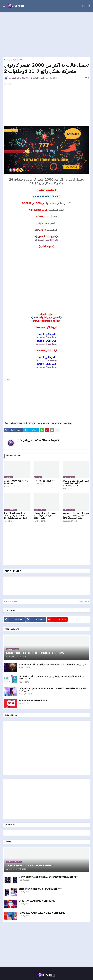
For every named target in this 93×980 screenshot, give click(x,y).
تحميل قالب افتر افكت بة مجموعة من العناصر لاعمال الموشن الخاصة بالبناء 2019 (76, 483)
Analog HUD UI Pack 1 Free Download (16, 482)
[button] (4, 6)
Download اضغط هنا (47, 337)
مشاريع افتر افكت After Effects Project (38, 440)
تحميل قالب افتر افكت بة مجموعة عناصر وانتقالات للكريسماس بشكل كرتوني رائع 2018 (76, 516)
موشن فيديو (67, 423)
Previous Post (11, 602)
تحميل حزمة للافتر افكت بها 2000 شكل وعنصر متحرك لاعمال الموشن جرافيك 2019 (15, 516)
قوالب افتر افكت (30, 423)
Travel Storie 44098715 (44, 481)
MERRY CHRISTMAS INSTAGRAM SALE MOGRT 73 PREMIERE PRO (48, 877)
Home (7, 60)
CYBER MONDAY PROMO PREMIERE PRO (37, 901)
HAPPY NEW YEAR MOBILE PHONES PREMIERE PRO (42, 913)
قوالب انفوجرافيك (44, 423)
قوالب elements (18, 60)
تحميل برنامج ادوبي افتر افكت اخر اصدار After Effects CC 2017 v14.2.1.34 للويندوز (52, 664)
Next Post (83, 602)
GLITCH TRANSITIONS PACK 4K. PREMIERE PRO (40, 889)
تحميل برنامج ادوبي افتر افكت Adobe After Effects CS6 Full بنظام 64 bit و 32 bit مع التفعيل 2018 (53, 689)
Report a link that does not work (33, 700)
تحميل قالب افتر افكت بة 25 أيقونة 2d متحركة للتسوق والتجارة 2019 (45, 516)
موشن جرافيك (57, 423)
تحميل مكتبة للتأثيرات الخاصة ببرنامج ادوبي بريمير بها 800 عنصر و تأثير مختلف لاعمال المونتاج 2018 (51, 678)
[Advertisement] (46, 35)
